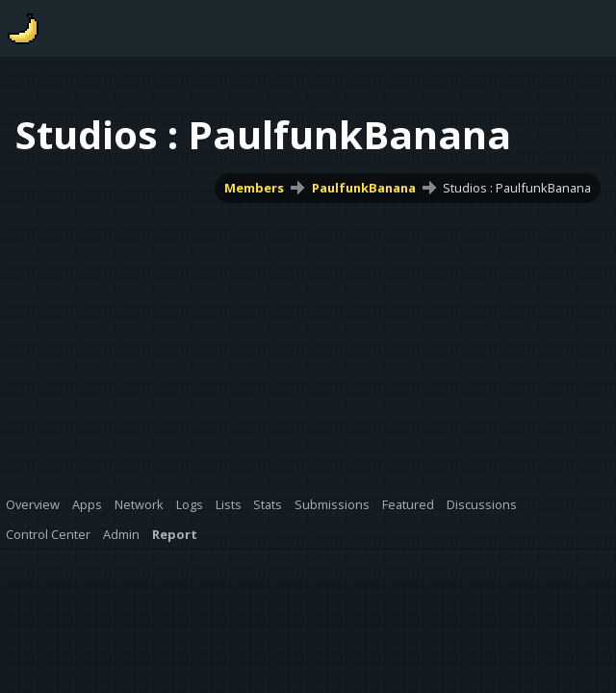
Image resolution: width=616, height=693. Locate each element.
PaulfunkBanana (364, 188)
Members (254, 188)
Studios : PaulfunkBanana (517, 188)
